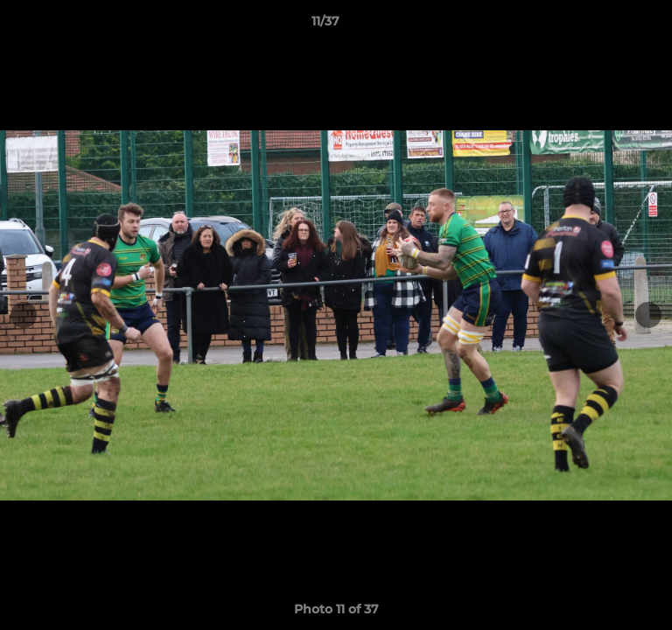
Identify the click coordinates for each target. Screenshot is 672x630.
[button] (609, 25)
